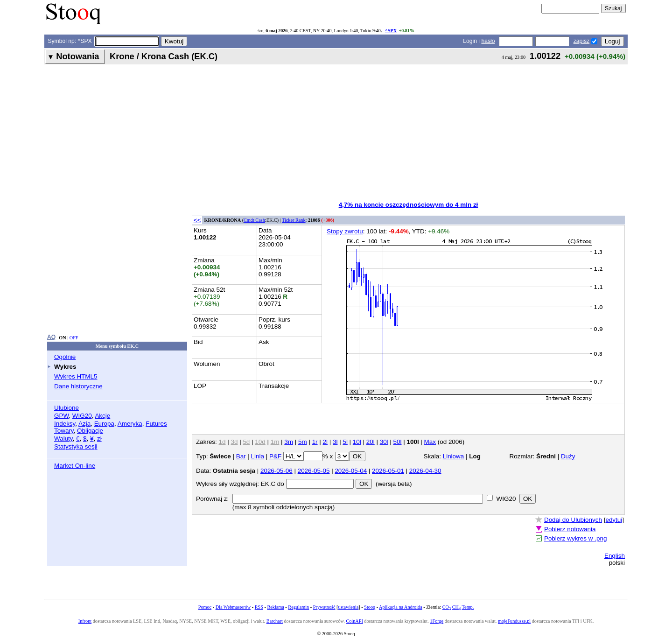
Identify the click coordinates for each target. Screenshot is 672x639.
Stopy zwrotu (345, 231)
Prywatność (324, 607)
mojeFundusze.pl (514, 621)
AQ (51, 337)
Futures (156, 424)
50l (398, 442)
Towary (64, 431)
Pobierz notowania (570, 529)
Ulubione (66, 408)
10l (357, 442)
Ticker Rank (294, 220)
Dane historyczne (78, 386)
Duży (568, 456)
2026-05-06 (276, 471)
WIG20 (82, 416)
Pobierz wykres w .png (575, 538)
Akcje (102, 416)
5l (345, 442)
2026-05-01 (388, 471)
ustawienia (349, 607)
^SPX (391, 31)
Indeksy (65, 424)
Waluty (63, 439)
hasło (488, 41)
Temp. (468, 607)
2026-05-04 (351, 471)
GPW (61, 416)
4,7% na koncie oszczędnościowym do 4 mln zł (409, 205)
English (615, 556)
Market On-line (75, 466)
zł (99, 439)
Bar (241, 456)
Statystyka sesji (76, 446)
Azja (84, 424)
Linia (258, 456)
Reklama (275, 607)
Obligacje (90, 431)
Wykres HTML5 (76, 376)
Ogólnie (65, 357)
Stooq (370, 607)
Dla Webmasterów (233, 607)
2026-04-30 (425, 471)
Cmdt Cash (254, 220)
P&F (275, 456)
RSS (259, 607)
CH (456, 607)
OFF (74, 338)
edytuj (614, 520)
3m (289, 442)
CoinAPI (354, 621)
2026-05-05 (314, 471)
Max (430, 442)
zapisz (581, 41)
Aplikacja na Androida (401, 607)
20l (371, 442)
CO (447, 607)
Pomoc (205, 607)
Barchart (275, 621)
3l (335, 442)
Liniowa (454, 456)
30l (384, 442)
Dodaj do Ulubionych (573, 520)
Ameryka (130, 424)
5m (303, 442)
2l (325, 442)
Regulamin (298, 607)
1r (315, 442)
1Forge (437, 621)
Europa (104, 424)
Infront (85, 621)
